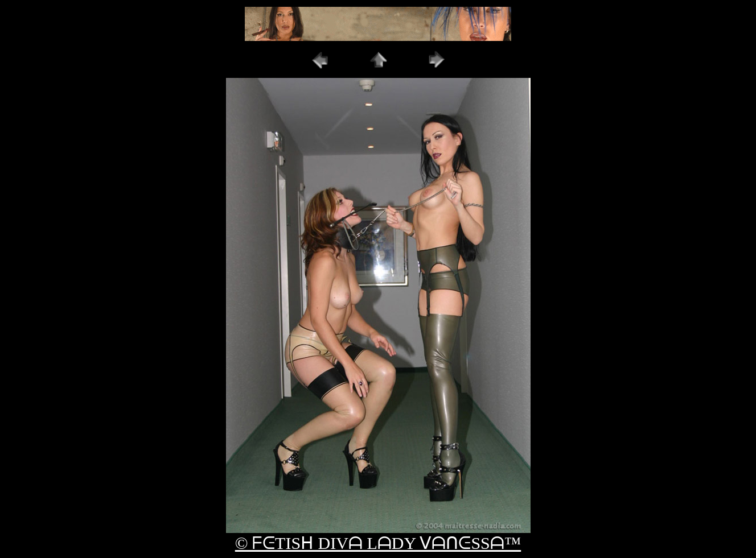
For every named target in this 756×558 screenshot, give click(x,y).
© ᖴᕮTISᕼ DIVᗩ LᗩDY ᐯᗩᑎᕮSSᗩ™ (378, 543)
